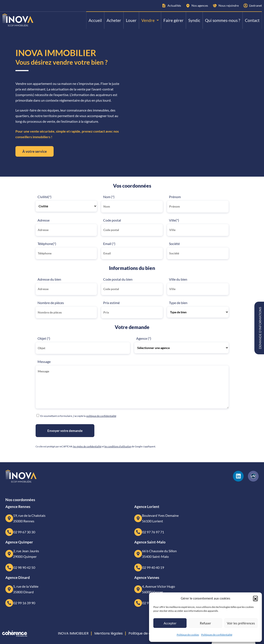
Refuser (205, 623)
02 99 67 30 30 (24, 532)
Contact (252, 20)
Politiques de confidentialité (217, 635)
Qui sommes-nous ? (223, 20)
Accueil (95, 20)
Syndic (194, 20)
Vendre (150, 20)
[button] (255, 598)
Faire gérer (173, 20)
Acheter (114, 20)
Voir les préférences (241, 623)
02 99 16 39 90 (24, 603)
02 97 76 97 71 (153, 532)
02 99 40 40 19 (153, 567)
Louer (131, 20)
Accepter (170, 623)
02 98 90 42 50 (24, 567)
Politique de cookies (188, 635)
